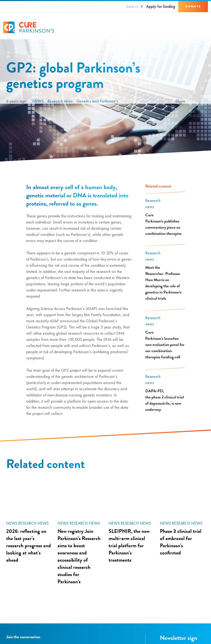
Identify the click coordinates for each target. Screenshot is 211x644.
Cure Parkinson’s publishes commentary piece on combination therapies (163, 224)
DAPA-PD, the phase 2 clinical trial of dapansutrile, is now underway (165, 400)
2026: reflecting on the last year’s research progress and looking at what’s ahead (29, 546)
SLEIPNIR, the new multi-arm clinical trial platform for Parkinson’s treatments (129, 546)
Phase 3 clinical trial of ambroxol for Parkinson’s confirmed (181, 542)
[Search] (135, 7)
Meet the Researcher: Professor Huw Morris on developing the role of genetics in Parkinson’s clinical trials (163, 283)
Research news (60, 101)
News (38, 101)
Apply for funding (161, 6)
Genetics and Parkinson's (97, 101)
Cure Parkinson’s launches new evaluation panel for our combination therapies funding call (165, 345)
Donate (193, 6)
